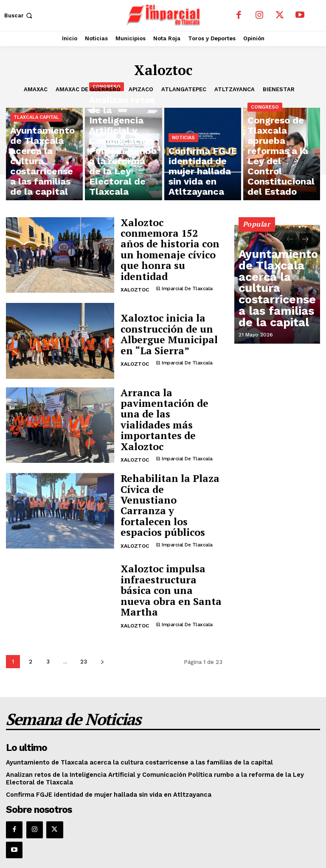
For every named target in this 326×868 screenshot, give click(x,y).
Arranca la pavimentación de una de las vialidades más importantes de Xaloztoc (168, 416)
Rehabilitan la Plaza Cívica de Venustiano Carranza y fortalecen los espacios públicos (167, 501)
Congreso (107, 149)
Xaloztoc (135, 275)
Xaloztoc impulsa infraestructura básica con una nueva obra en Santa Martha (169, 585)
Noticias (183, 162)
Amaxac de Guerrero (88, 90)
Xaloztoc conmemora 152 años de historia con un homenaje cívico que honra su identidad (171, 248)
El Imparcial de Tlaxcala (183, 274)
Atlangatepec (184, 90)
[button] (19, 15)
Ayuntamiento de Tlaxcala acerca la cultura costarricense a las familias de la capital (277, 311)
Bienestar (279, 90)
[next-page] (102, 656)
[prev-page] (290, 240)
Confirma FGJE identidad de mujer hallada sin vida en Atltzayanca (99, 783)
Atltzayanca (235, 90)
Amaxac (36, 90)
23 (84, 656)
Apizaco (141, 90)
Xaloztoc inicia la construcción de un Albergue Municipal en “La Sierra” (168, 332)
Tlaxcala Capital (36, 155)
